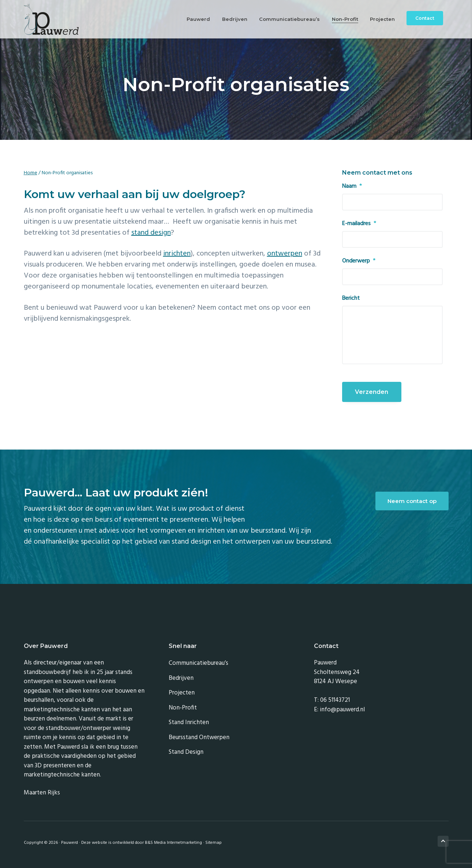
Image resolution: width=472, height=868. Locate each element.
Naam (352, 187)
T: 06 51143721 (332, 700)
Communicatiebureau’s (198, 663)
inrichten (177, 254)
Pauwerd (70, 843)
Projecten (182, 693)
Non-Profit (183, 708)
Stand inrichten (189, 722)
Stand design (186, 752)
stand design (151, 233)
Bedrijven (181, 678)
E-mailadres (359, 224)
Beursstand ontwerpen (199, 737)
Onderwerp (359, 261)
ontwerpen (285, 254)
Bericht (351, 299)
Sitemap (213, 843)
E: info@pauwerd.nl (339, 710)
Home (31, 173)
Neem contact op (412, 501)
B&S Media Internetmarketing (173, 843)
